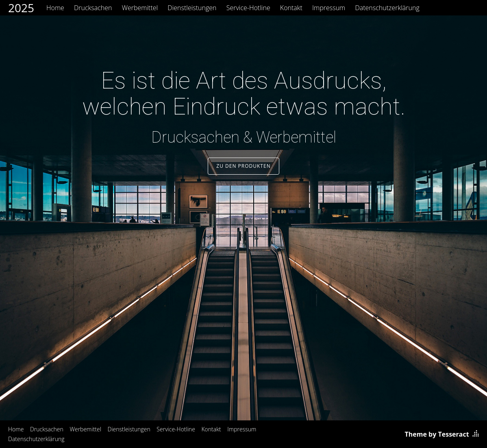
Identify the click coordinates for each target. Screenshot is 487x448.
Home (55, 8)
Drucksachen (93, 8)
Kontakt (291, 8)
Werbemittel (140, 8)
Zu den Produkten (243, 166)
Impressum (329, 8)
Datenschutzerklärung (387, 8)
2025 (21, 8)
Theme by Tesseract (437, 434)
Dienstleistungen (192, 8)
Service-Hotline (248, 8)
